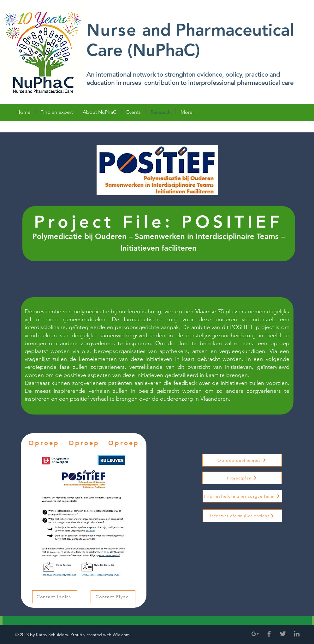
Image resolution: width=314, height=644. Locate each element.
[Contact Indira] (55, 597)
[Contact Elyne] (113, 597)
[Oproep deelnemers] (242, 460)
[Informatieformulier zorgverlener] (242, 496)
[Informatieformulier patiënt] (242, 516)
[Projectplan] (242, 478)
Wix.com (122, 635)
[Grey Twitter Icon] (283, 634)
